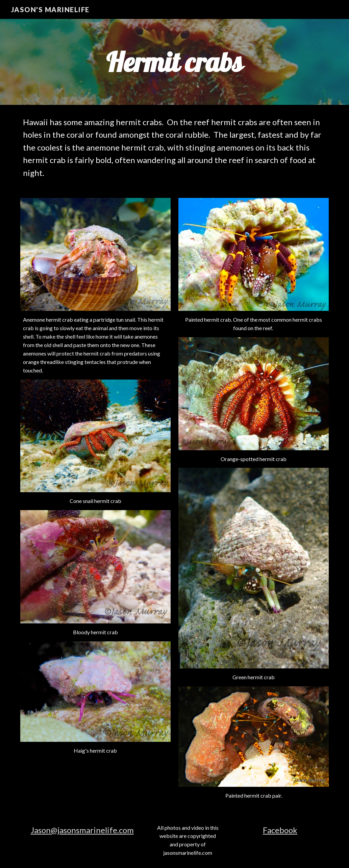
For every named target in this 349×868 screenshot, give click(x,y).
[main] (174, 62)
